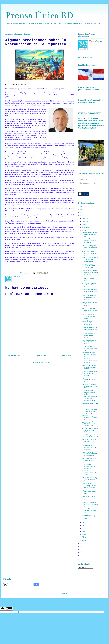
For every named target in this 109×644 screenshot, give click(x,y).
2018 (82, 556)
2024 (82, 213)
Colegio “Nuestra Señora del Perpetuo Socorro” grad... (89, 479)
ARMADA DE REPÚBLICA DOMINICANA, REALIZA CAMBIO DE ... (90, 298)
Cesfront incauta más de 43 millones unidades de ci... (89, 329)
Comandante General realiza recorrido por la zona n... (90, 498)
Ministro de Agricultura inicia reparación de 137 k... (90, 247)
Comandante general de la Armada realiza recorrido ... (89, 304)
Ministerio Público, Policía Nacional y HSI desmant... (90, 460)
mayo (84, 528)
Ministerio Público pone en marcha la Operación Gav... (90, 511)
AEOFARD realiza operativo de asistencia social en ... (90, 405)
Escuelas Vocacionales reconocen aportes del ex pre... (90, 348)
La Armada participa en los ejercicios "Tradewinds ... (90, 504)
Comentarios (84, 184)
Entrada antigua (67, 356)
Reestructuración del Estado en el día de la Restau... (89, 517)
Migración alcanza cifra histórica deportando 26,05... (89, 492)
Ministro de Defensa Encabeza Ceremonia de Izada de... (89, 241)
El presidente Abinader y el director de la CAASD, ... (90, 291)
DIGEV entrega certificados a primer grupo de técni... (90, 430)
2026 (82, 207)
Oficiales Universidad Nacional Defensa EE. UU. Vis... (89, 473)
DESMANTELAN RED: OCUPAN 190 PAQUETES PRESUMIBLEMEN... (90, 454)
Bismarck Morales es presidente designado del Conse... (90, 448)
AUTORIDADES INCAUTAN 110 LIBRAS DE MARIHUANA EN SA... (90, 399)
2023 (82, 216)
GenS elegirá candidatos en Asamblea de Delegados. (89, 374)
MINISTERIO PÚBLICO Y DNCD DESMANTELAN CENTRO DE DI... (89, 367)
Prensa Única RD (39, 15)
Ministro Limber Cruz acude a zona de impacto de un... (88, 279)
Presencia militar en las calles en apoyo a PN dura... (89, 355)
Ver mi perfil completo (85, 58)
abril (84, 531)
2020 (82, 550)
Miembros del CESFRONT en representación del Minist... (90, 386)
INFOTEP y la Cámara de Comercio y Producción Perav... (90, 254)
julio (84, 523)
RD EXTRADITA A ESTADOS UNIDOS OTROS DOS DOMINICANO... (90, 411)
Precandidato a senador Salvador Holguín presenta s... (89, 342)
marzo (84, 534)
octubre (85, 224)
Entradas (83, 180)
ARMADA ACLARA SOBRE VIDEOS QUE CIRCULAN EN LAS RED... (90, 272)
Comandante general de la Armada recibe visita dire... (90, 235)
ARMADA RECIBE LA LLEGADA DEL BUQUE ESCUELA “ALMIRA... (89, 486)
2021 (82, 547)
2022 (82, 544)
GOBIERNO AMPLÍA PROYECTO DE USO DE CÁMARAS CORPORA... (90, 424)
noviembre (86, 221)
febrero (84, 537)
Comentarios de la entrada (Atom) (44, 362)
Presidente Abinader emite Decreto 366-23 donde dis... (89, 361)
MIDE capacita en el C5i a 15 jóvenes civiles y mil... (89, 441)
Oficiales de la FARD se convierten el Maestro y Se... (90, 285)
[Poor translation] (9, 609)
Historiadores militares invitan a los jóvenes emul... (89, 392)
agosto (84, 230)
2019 (82, 553)
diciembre (85, 218)
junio (84, 525)
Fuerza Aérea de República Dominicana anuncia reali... (89, 323)
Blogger (64, 594)
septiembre (86, 227)
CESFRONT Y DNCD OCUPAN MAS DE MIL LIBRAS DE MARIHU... (89, 266)
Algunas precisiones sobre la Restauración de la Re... (90, 380)
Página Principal (41, 356)
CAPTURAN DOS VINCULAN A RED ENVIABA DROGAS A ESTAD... (90, 260)
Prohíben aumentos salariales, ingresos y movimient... (89, 317)
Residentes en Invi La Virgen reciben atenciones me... (88, 336)
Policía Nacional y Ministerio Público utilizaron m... (88, 467)
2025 (82, 210)
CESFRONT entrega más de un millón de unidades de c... (90, 418)
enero (84, 540)
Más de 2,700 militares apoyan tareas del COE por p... (90, 310)
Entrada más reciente (14, 356)
